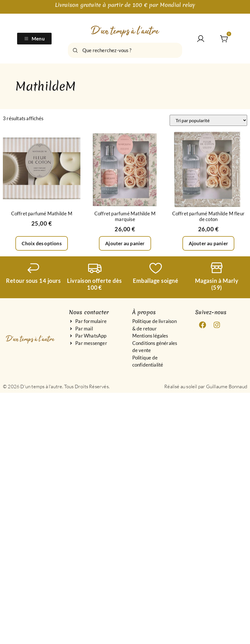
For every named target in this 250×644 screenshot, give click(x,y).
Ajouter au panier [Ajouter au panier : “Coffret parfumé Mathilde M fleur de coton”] (208, 243)
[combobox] (125, 50)
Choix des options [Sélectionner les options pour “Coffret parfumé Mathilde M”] (41, 243)
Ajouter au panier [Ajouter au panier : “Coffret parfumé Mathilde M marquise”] (125, 243)
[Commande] (208, 120)
